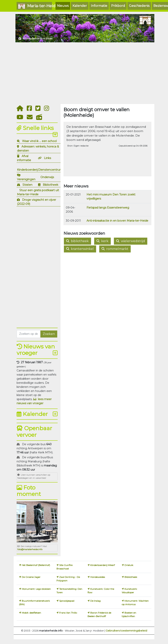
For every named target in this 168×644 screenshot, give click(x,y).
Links (47, 158)
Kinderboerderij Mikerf (103, 565)
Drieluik (129, 565)
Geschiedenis (139, 6)
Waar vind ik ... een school (39, 141)
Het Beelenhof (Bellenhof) (36, 565)
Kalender (80, 6)
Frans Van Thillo (68, 613)
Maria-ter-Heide (35, 6)
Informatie (99, 6)
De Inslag (95, 601)
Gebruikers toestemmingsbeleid (126, 631)
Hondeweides (98, 577)
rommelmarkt (115, 249)
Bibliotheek (50, 185)
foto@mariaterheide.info (30, 549)
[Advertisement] (84, 73)
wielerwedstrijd (131, 241)
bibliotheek (77, 241)
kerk (102, 241)
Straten (27, 185)
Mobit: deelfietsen (31, 613)
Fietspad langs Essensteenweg (108, 208)
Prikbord (118, 6)
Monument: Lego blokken (36, 589)
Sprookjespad (67, 601)
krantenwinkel (80, 249)
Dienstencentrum (50, 170)
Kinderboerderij (27, 170)
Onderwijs (47, 177)
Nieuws (63, 6)
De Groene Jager (31, 577)
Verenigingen (26, 179)
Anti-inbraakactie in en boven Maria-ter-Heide (117, 221)
